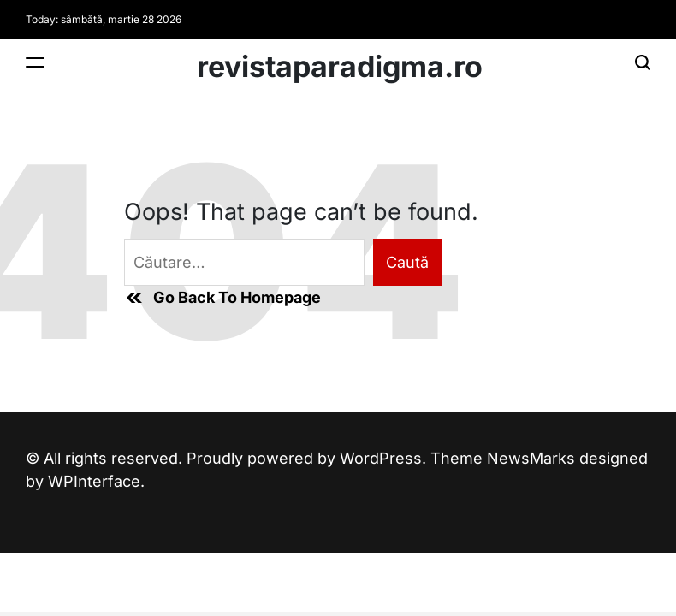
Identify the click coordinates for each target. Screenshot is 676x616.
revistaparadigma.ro (340, 67)
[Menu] (35, 62)
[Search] (643, 62)
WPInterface (94, 481)
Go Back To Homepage (222, 298)
